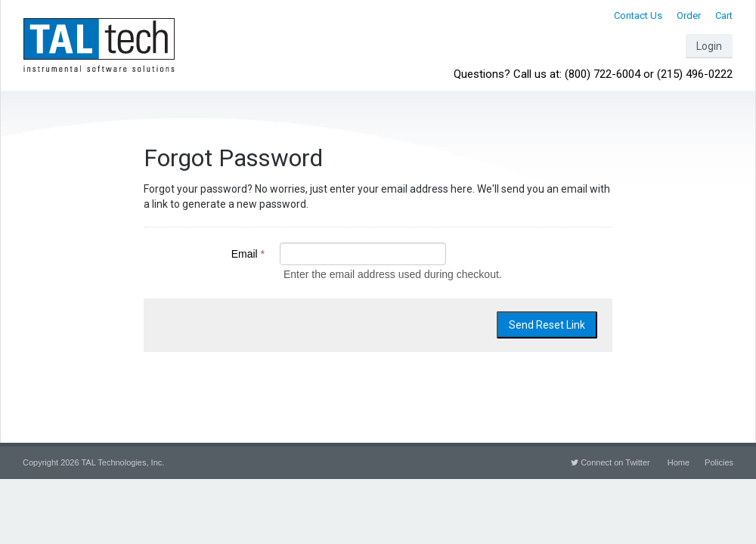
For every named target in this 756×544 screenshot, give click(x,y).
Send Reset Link (547, 325)
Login (709, 46)
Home (679, 462)
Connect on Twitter (610, 462)
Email (248, 254)
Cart (724, 15)
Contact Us (638, 15)
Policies (719, 462)
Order (689, 15)
